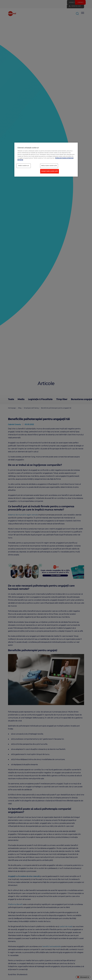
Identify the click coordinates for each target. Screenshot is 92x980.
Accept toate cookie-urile (50, 171)
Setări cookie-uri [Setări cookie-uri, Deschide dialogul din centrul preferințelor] (24, 166)
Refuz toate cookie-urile (49, 166)
